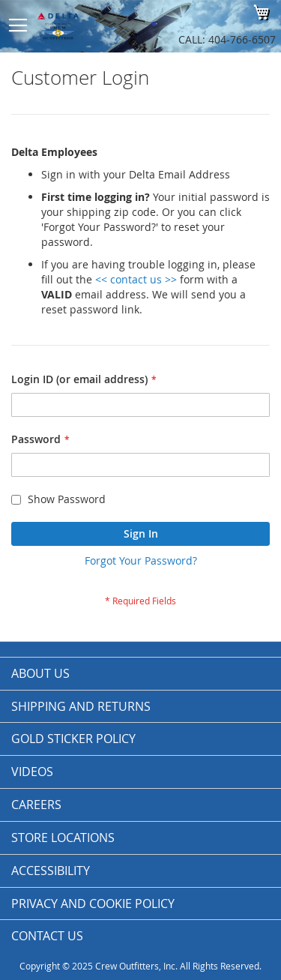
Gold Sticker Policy (73, 739)
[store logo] (94, 26)
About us (40, 673)
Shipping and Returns (81, 706)
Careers (36, 805)
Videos (32, 772)
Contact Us (47, 936)
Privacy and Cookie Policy (93, 904)
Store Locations (63, 838)
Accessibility (51, 871)
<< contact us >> (136, 279)
